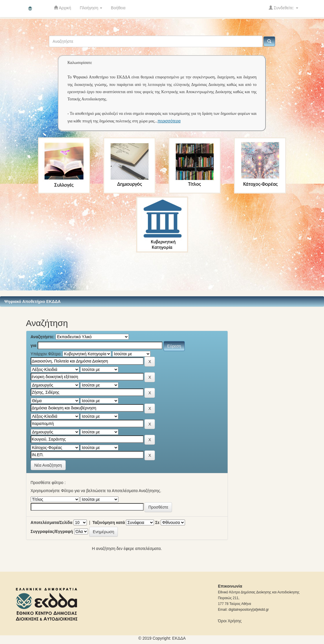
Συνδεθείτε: (283, 8)
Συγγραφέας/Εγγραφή (52, 531)
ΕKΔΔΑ (179, 638)
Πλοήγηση (91, 8)
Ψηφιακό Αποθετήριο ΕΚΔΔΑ (32, 301)
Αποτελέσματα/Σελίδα (52, 522)
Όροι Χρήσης (230, 621)
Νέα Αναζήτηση (48, 465)
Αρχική (63, 8)
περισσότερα (169, 121)
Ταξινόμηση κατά (109, 522)
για (34, 345)
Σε (157, 522)
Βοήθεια (118, 8)
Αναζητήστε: (43, 337)
